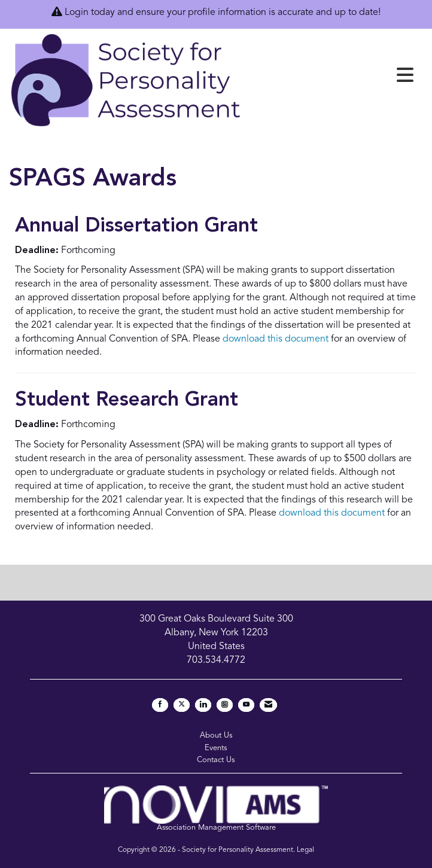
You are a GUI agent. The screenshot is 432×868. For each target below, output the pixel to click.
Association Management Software (216, 808)
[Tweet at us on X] (182, 705)
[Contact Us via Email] (268, 705)
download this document (276, 339)
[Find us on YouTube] (246, 705)
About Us (216, 735)
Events (216, 748)
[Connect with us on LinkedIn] (203, 705)
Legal (305, 850)
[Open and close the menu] (331, 78)
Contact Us (216, 760)
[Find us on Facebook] (160, 705)
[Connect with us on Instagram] (225, 705)
